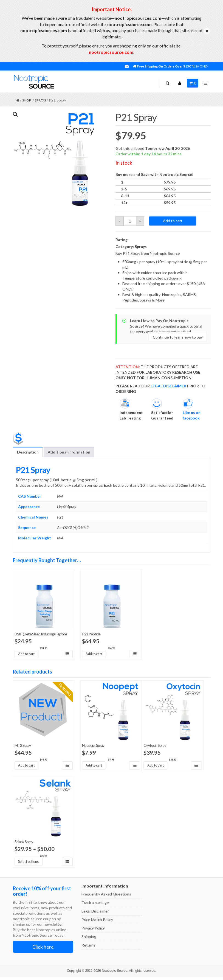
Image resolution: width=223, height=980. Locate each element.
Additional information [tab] (69, 452)
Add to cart (173, 221)
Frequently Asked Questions (106, 897)
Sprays (40, 100)
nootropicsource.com (111, 52)
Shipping (89, 939)
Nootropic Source (115, 973)
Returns (88, 948)
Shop (27, 100)
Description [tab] (28, 452)
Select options (31, 864)
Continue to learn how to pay (178, 337)
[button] (15, 114)
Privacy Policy (93, 931)
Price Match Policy (97, 922)
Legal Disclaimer (95, 914)
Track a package (95, 905)
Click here (43, 950)
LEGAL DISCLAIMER (168, 386)
